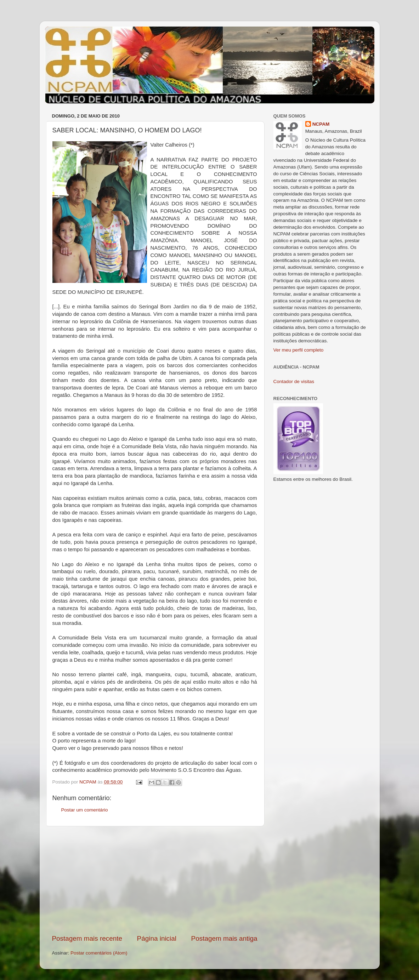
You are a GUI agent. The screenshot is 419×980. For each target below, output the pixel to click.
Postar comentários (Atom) (99, 953)
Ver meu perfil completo (299, 350)
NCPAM (321, 124)
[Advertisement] (155, 880)
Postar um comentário (85, 810)
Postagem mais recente (87, 938)
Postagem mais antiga (224, 938)
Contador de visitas (294, 381)
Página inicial (157, 938)
